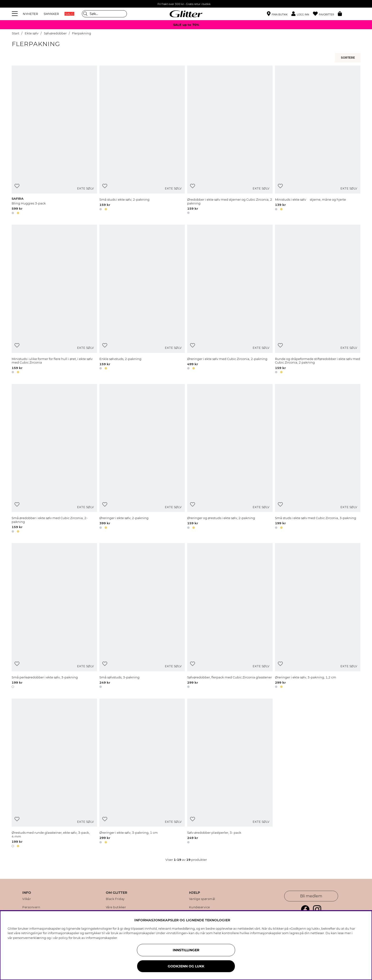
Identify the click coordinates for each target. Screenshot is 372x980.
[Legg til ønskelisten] (17, 186)
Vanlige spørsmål (202, 899)
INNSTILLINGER (186, 950)
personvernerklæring (30, 938)
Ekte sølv (32, 33)
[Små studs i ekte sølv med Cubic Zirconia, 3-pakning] (318, 459)
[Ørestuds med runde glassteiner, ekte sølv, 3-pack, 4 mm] (54, 774)
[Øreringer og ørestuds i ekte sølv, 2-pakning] (230, 459)
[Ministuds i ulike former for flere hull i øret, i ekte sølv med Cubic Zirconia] (54, 300)
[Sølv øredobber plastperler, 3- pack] (230, 774)
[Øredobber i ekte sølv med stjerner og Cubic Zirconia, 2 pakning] (230, 141)
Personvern (31, 907)
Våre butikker (116, 907)
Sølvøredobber (56, 33)
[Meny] (15, 14)
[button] (302, 14)
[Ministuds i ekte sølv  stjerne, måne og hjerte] (318, 141)
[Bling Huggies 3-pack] (54, 141)
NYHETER (30, 14)
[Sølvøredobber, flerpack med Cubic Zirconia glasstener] (230, 616)
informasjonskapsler (101, 938)
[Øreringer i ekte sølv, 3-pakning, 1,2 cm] (318, 616)
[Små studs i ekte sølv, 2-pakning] (142, 141)
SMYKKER (51, 14)
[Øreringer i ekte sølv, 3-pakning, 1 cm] (142, 774)
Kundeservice (200, 907)
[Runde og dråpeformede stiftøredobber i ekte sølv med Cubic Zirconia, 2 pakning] (318, 300)
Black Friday (115, 899)
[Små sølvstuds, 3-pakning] (142, 616)
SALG (69, 14)
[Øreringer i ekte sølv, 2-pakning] (142, 459)
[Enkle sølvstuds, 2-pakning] (142, 300)
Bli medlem (311, 896)
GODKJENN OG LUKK (186, 966)
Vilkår (27, 899)
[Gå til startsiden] (186, 14)
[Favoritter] (325, 14)
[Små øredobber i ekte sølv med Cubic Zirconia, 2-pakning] (54, 459)
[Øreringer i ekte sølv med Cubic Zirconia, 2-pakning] (230, 300)
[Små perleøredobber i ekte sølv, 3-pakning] (54, 616)
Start (16, 33)
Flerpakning (81, 33)
